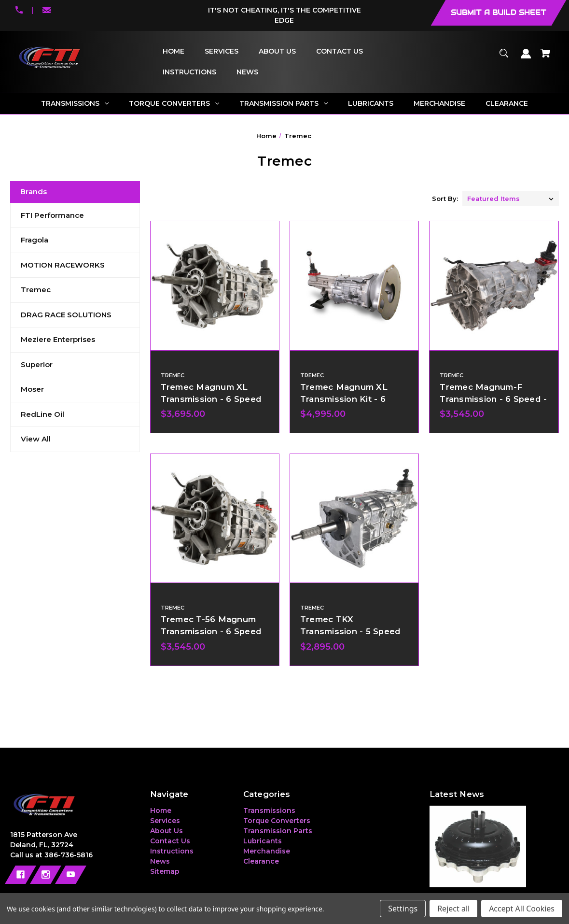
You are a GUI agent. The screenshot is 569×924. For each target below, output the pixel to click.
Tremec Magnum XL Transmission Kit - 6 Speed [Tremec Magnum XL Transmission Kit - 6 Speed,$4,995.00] (344, 399)
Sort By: (445, 199)
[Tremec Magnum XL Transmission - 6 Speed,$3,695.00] (215, 285)
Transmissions (269, 810)
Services (165, 821)
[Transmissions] (75, 104)
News (160, 861)
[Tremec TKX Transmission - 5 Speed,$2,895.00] (354, 518)
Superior (37, 364)
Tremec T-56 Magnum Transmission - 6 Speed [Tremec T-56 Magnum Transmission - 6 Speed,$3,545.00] (211, 625)
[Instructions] (189, 72)
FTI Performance (52, 215)
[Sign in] (526, 58)
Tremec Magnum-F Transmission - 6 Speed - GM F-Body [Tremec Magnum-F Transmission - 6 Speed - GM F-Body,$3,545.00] (493, 399)
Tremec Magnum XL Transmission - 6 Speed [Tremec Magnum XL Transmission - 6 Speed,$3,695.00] (211, 393)
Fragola (35, 240)
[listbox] (511, 199)
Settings (403, 909)
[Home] (173, 51)
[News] (247, 72)
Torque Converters (277, 821)
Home (161, 810)
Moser (32, 389)
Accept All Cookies (522, 909)
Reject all (453, 909)
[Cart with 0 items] (546, 58)
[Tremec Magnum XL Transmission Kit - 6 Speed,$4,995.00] (354, 285)
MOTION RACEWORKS (63, 265)
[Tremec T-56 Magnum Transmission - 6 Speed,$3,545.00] (215, 518)
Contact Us (170, 841)
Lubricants (263, 841)
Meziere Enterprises (58, 339)
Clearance (261, 861)
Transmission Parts (278, 831)
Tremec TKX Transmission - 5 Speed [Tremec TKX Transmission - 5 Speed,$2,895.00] (351, 625)
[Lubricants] (371, 104)
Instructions (172, 851)
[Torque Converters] (174, 104)
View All (36, 439)
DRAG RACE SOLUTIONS (66, 315)
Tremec (36, 290)
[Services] (221, 51)
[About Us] (277, 51)
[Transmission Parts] (284, 104)
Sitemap (165, 871)
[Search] (504, 58)
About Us (167, 831)
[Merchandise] (440, 104)
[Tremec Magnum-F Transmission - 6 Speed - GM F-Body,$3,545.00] (494, 285)
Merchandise (267, 851)
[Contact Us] (339, 51)
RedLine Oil (42, 414)
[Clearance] (507, 104)
